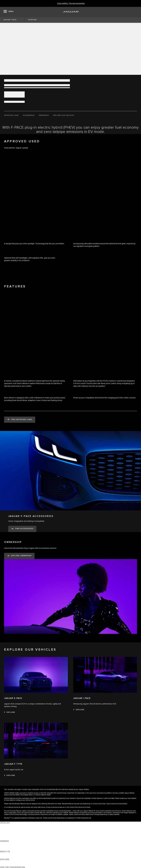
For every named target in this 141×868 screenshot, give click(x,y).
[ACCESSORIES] (29, 116)
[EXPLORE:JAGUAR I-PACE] (79, 710)
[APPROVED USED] (11, 116)
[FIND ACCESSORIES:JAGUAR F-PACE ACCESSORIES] (22, 529)
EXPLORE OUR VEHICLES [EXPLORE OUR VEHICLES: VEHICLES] (12, 828)
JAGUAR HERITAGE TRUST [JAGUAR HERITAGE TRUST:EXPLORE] (13, 865)
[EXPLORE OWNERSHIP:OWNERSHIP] (19, 556)
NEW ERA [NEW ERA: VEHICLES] (5, 838)
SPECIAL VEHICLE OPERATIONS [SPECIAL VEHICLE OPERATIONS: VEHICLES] (15, 831)
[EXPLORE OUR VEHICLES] (64, 116)
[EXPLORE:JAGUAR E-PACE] (10, 712)
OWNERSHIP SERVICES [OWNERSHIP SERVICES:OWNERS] (11, 844)
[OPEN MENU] (9, 12)
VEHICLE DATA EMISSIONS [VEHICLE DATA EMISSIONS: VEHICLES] (13, 836)
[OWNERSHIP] (44, 116)
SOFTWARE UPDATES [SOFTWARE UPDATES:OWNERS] (10, 849)
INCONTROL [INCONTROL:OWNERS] (6, 846)
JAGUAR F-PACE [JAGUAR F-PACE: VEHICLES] (8, 825)
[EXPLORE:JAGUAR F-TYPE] (10, 775)
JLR (2, 854)
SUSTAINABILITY (8, 857)
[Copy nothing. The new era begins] (71, 4)
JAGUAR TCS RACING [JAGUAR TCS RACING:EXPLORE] (10, 862)
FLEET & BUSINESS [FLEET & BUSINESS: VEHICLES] (9, 833)
